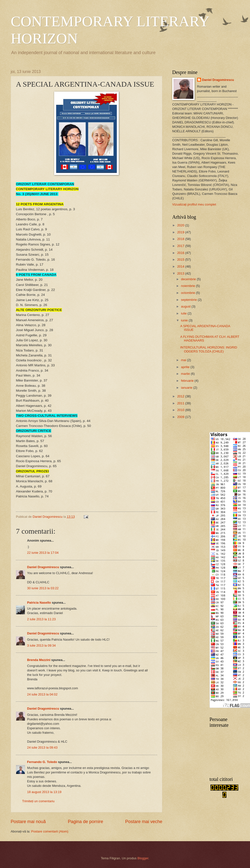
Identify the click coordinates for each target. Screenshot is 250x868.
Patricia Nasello (39, 603)
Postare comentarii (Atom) (50, 831)
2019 (181, 232)
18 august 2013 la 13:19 (44, 792)
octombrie (188, 293)
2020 (181, 225)
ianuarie (187, 388)
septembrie (189, 300)
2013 (181, 273)
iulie (184, 313)
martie (186, 374)
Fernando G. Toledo (42, 762)
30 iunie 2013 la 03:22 (43, 588)
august (186, 306)
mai (184, 360)
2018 (181, 239)
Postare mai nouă (28, 822)
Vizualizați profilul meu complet (194, 204)
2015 (181, 260)
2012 (181, 396)
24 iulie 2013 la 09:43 (42, 747)
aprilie (186, 367)
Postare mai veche (144, 822)
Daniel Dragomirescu (43, 567)
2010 (181, 410)
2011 (181, 403)
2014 (181, 266)
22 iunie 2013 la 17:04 (43, 553)
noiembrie (188, 286)
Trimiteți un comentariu (38, 801)
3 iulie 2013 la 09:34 (41, 645)
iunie (185, 320)
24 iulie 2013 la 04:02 (42, 694)
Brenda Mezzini (39, 660)
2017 (181, 246)
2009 (181, 417)
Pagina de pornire (85, 822)
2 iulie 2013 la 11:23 (41, 619)
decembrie (189, 279)
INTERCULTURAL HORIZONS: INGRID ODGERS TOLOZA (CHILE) (209, 349)
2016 (181, 253)
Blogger (143, 858)
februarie (188, 381)
